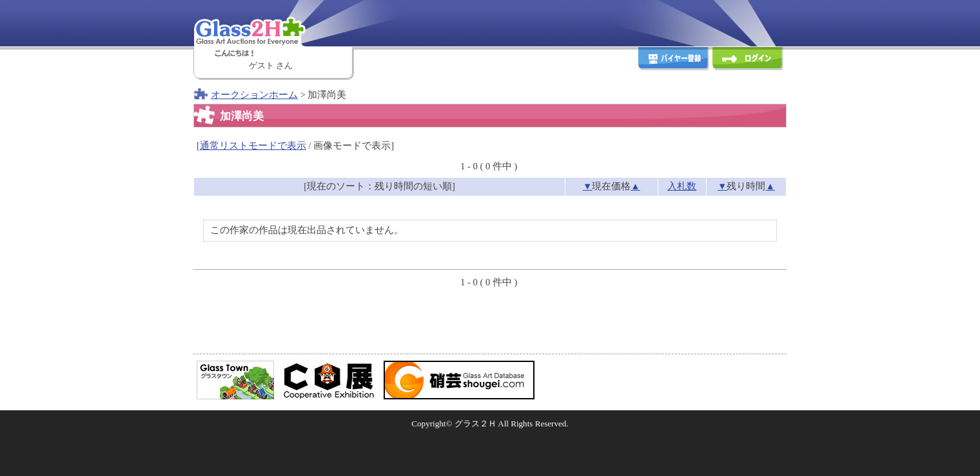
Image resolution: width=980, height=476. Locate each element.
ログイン (748, 60)
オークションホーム (254, 95)
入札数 (682, 186)
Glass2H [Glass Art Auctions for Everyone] (274, 23)
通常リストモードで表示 (253, 146)
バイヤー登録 (674, 60)
